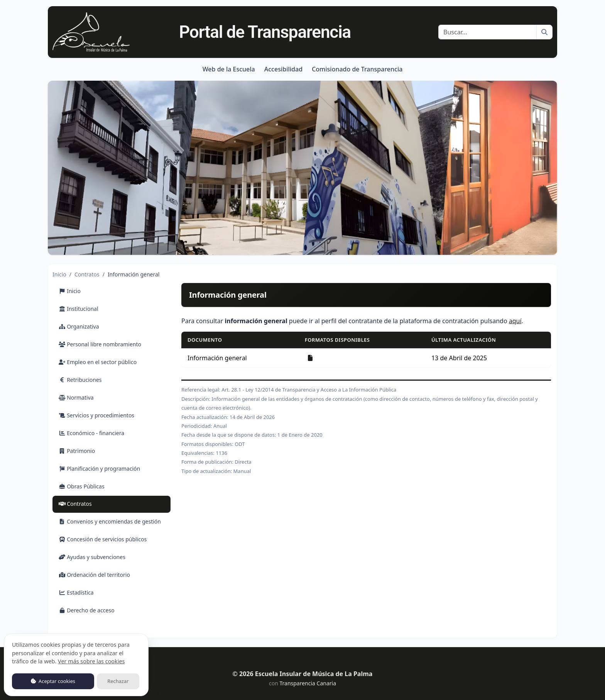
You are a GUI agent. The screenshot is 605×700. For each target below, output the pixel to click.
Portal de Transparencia (265, 32)
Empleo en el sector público (98, 362)
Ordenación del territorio (94, 575)
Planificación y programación (99, 469)
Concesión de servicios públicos (103, 539)
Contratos (87, 274)
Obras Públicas (82, 486)
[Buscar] (488, 32)
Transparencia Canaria (308, 683)
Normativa (76, 397)
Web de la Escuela (229, 69)
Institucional (79, 309)
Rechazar (118, 681)
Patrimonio (77, 451)
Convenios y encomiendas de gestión (110, 521)
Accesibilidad (283, 69)
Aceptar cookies (53, 681)
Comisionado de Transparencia (357, 69)
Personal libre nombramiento (100, 344)
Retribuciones (80, 380)
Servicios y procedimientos (96, 415)
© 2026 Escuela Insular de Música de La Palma (303, 674)
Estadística (76, 592)
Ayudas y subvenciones (92, 557)
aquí (515, 321)
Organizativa (79, 326)
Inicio (59, 274)
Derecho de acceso (87, 610)
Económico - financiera (91, 433)
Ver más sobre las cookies (91, 661)
